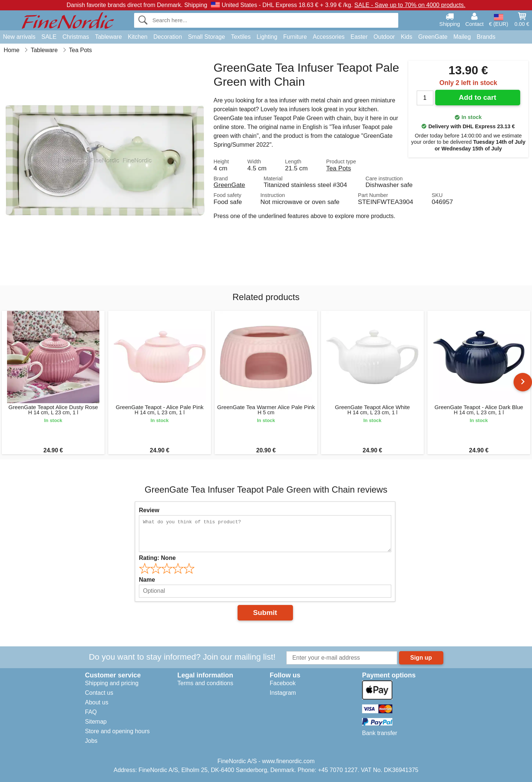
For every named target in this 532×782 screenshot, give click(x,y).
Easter (359, 37)
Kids (407, 37)
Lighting (267, 37)
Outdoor (384, 37)
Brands (486, 37)
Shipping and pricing (112, 683)
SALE (49, 37)
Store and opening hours (117, 731)
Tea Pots (339, 168)
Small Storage (207, 37)
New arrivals (19, 37)
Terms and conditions (205, 683)
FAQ (91, 712)
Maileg (462, 37)
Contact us (99, 693)
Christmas (76, 37)
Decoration (168, 37)
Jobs (91, 741)
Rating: (157, 558)
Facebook (283, 683)
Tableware (108, 37)
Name (147, 580)
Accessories (329, 37)
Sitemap (96, 722)
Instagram (283, 693)
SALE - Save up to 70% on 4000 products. (410, 5)
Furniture (295, 37)
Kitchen (138, 37)
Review (149, 510)
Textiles (241, 37)
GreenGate (433, 37)
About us (97, 702)
